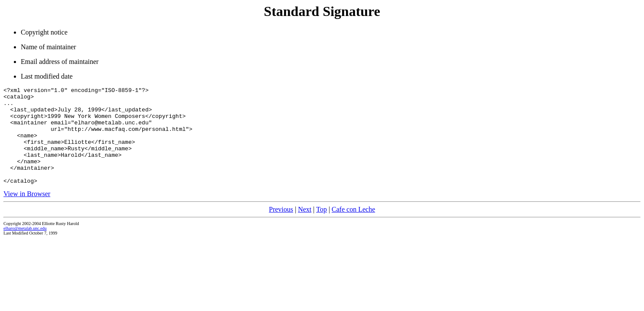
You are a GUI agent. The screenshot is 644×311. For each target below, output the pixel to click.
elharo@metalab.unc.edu (25, 248)
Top (322, 229)
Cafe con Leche (353, 229)
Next (305, 229)
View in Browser (27, 213)
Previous (281, 229)
